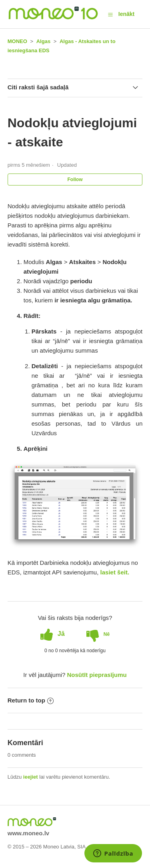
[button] (110, 14)
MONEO (17, 41)
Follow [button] (75, 180)
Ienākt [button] (126, 14)
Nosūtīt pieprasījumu (97, 675)
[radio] (53, 634)
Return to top (31, 700)
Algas (43, 41)
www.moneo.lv (28, 833)
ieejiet (31, 777)
